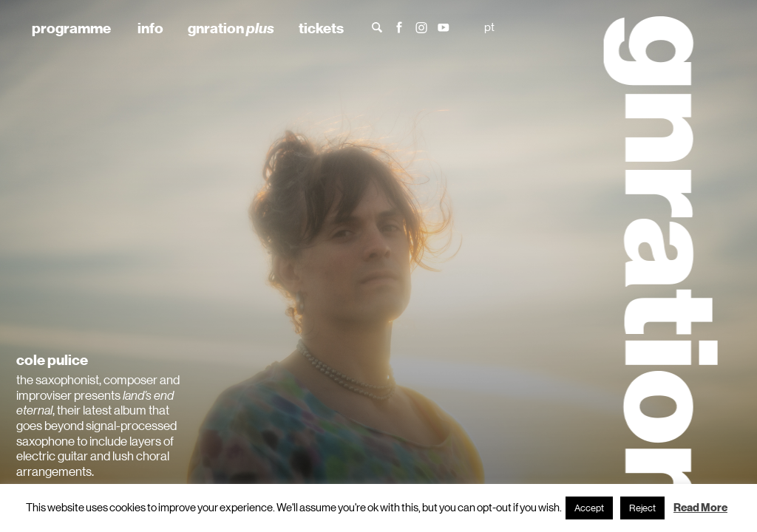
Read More (700, 508)
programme (71, 28)
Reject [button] (642, 508)
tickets (321, 28)
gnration (231, 28)
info (150, 28)
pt (489, 27)
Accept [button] (589, 508)
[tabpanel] (378, 266)
